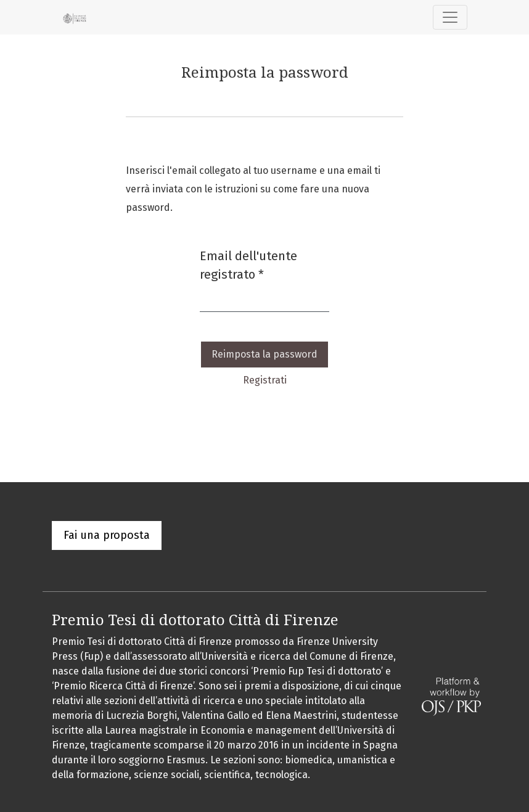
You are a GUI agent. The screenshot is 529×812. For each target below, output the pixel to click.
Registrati (265, 380)
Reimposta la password (264, 354)
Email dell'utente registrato (264, 265)
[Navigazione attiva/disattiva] (450, 17)
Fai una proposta (107, 535)
